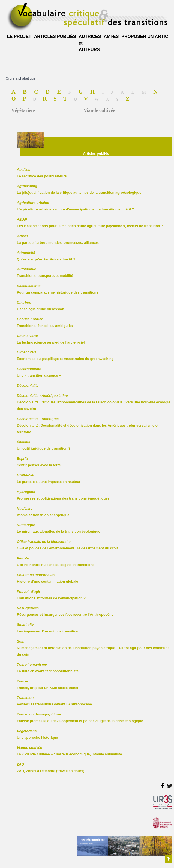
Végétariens (24, 110)
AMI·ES (111, 36)
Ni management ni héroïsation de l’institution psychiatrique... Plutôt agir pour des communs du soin (93, 648)
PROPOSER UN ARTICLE (147, 36)
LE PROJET (19, 36)
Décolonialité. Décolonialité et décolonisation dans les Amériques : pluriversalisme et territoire (88, 425)
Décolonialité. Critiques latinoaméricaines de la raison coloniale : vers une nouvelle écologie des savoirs (94, 402)
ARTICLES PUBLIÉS (55, 36)
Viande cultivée (99, 110)
